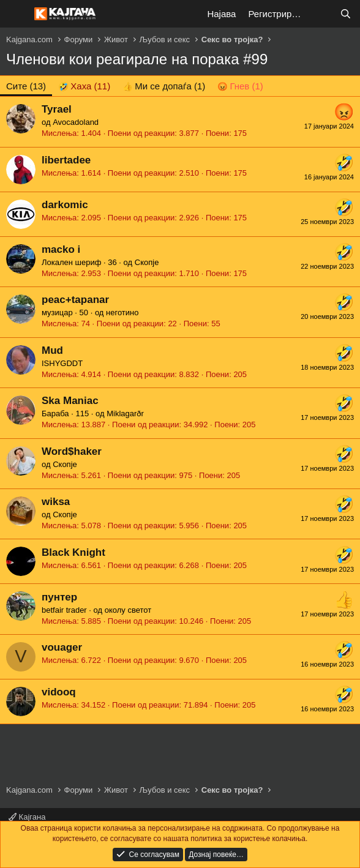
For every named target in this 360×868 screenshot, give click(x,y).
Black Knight (73, 552)
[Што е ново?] (321, 14)
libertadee (66, 160)
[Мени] (17, 14)
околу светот (128, 610)
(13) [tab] (26, 86)
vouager (62, 647)
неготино (122, 312)
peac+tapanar (75, 300)
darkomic (65, 205)
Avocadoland (76, 122)
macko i (61, 249)
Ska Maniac (70, 401)
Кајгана (27, 817)
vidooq (59, 692)
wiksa (56, 502)
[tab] (84, 86)
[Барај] (346, 14)
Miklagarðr (125, 413)
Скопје (147, 262)
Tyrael (57, 109)
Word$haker (72, 451)
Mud (52, 350)
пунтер (59, 597)
